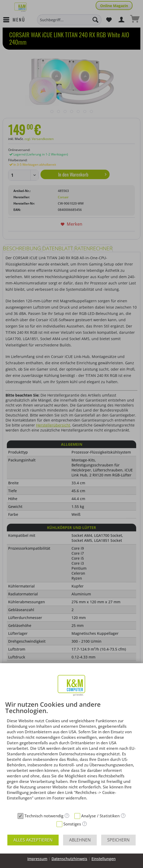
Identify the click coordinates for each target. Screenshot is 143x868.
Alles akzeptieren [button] (33, 840)
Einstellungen (104, 859)
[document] (71, 756)
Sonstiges (72, 824)
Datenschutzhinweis (69, 859)
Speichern (118, 840)
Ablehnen (80, 840)
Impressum (37, 859)
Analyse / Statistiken (100, 816)
